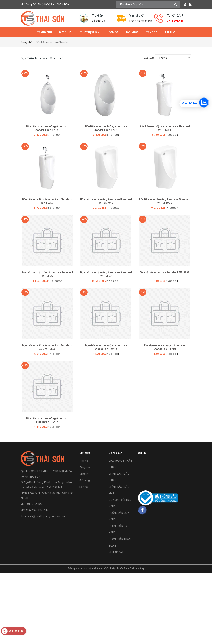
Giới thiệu (66, 32)
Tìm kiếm (85, 461)
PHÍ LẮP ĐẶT (116, 552)
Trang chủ (44, 32)
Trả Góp (152, 32)
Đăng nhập (86, 467)
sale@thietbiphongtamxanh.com (48, 516)
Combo (113, 32)
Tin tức (170, 32)
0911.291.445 (175, 21)
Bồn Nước (132, 32)
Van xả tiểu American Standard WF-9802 (165, 272)
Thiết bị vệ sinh (91, 32)
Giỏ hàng (85, 480)
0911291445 (41, 510)
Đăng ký (84, 474)
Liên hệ (84, 487)
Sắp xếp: (149, 58)
